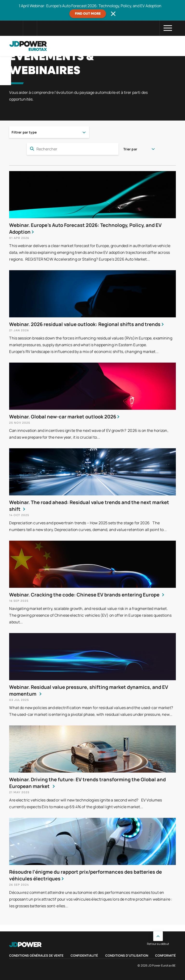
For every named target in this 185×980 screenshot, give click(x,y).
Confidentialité (84, 955)
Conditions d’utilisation (127, 955)
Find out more (88, 14)
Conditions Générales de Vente (36, 955)
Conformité (165, 955)
